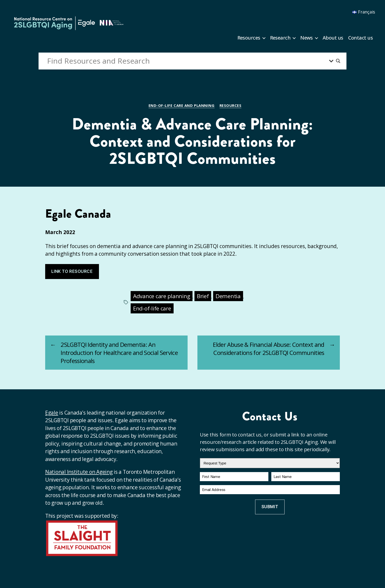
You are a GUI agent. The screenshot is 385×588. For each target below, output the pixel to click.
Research (280, 38)
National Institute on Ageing (79, 472)
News (307, 38)
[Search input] (187, 61)
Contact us (360, 38)
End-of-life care (152, 308)
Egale (52, 413)
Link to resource (72, 271)
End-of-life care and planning (182, 105)
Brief (203, 296)
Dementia (228, 296)
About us (333, 38)
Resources (249, 38)
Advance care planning (162, 296)
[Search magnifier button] (338, 61)
